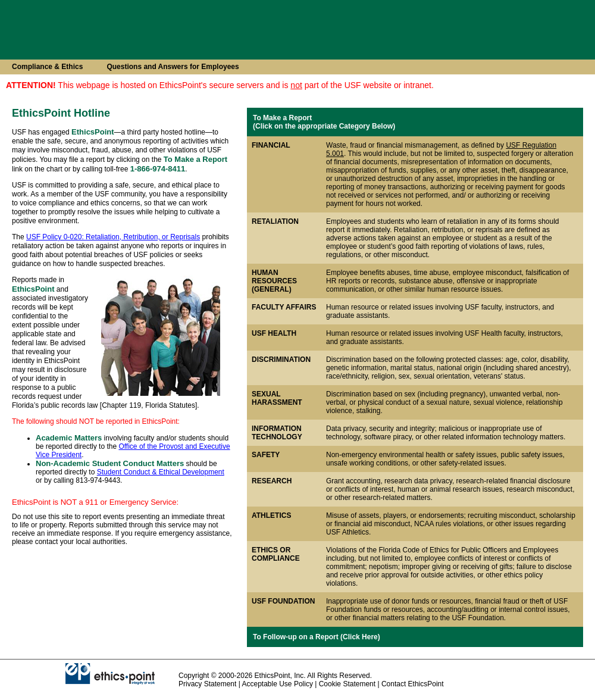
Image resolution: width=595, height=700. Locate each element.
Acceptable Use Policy (278, 684)
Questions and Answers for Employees (173, 67)
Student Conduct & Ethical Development (161, 472)
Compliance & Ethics (47, 67)
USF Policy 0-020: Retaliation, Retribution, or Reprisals (113, 237)
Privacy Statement (207, 684)
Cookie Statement (347, 684)
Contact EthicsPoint (413, 684)
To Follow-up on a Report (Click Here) (317, 637)
